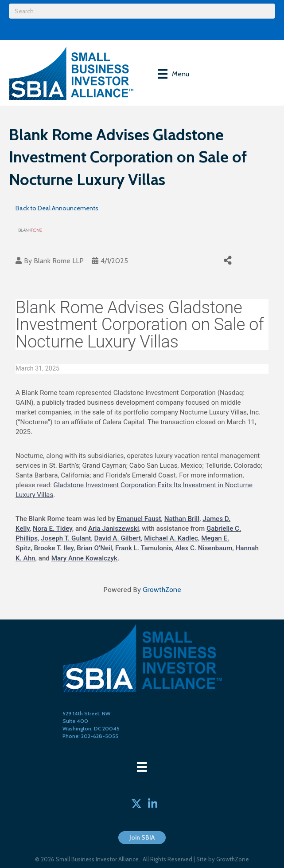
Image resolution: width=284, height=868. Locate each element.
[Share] (228, 261)
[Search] (142, 11)
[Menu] (173, 74)
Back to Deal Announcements (57, 208)
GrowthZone (162, 590)
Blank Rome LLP (59, 261)
